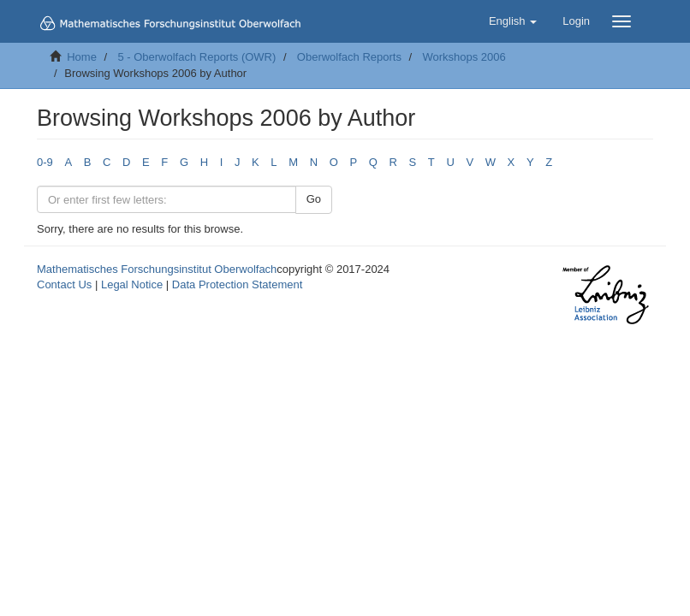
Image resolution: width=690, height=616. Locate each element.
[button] (513, 21)
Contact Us (64, 284)
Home (82, 57)
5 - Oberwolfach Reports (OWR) (196, 57)
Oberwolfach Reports (349, 57)
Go (314, 199)
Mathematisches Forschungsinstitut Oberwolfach (157, 269)
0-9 (45, 162)
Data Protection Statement (237, 284)
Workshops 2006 (464, 57)
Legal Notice (132, 284)
